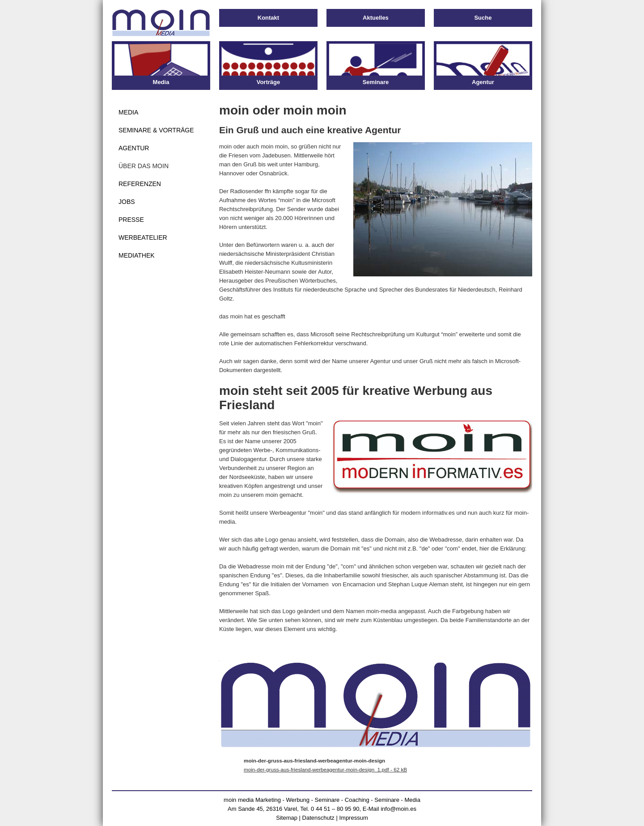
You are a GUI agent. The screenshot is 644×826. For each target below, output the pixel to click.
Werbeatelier (143, 237)
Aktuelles (376, 18)
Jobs (127, 202)
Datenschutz (318, 818)
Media (128, 112)
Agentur (134, 148)
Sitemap (287, 818)
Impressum (353, 818)
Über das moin (144, 166)
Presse (131, 220)
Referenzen (140, 184)
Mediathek (137, 255)
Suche (483, 18)
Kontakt (268, 18)
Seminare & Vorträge (156, 130)
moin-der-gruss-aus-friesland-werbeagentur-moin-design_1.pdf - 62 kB (325, 769)
